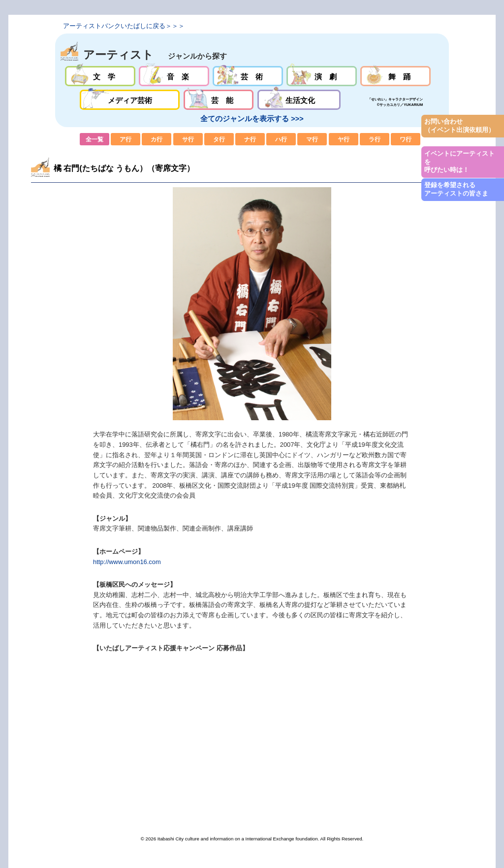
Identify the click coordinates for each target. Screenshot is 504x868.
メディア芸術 (130, 100)
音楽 (174, 76)
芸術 (248, 76)
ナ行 (250, 139)
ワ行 (406, 139)
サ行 (188, 139)
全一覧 (94, 139)
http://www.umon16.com (127, 562)
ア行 (126, 139)
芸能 (219, 100)
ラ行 (375, 139)
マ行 (312, 139)
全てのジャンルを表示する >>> (252, 119)
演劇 (322, 76)
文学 (100, 76)
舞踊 (395, 76)
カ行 (157, 139)
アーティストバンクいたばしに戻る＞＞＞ (124, 26)
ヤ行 (344, 139)
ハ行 (281, 139)
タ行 (219, 139)
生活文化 (299, 100)
